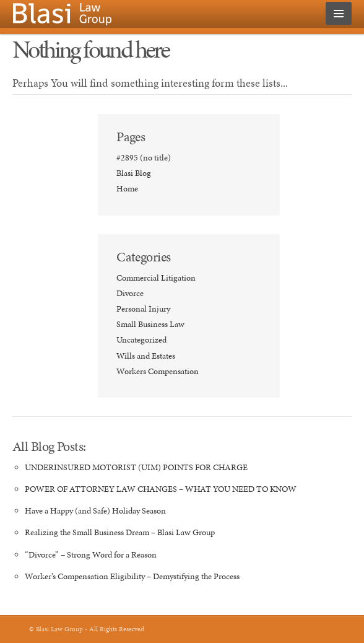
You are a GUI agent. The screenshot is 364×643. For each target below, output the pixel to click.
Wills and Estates (146, 356)
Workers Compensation (158, 371)
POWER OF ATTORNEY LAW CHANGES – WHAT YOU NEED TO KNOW (161, 489)
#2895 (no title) (144, 158)
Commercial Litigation (156, 278)
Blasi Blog (134, 173)
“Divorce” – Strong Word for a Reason (91, 555)
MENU (339, 13)
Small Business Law (150, 324)
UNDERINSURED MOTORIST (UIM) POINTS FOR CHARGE (136, 467)
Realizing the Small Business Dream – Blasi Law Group (120, 532)
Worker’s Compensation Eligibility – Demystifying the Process (132, 576)
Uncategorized (141, 340)
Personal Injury (143, 309)
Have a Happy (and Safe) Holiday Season (95, 511)
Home (127, 189)
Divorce (130, 293)
